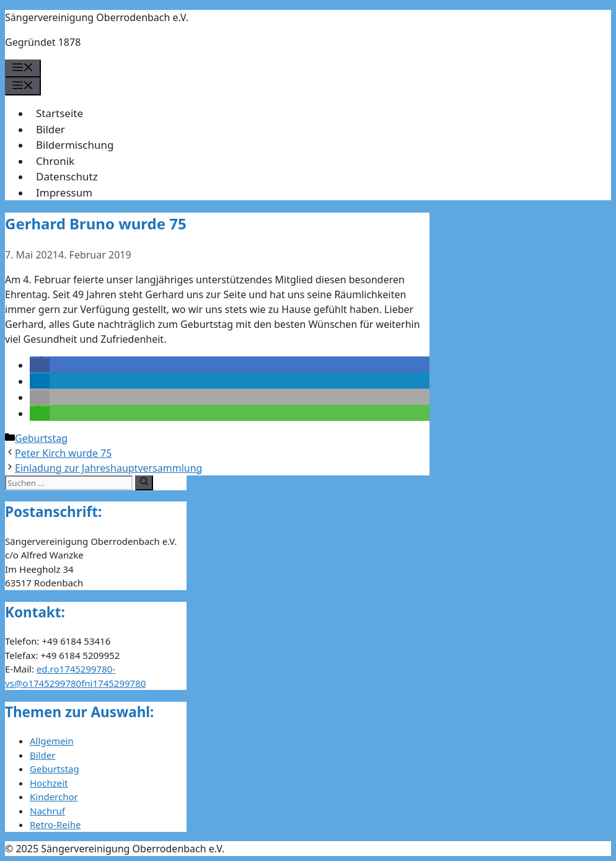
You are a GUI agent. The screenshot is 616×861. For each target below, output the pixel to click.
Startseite (59, 113)
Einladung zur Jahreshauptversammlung (108, 468)
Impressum (64, 192)
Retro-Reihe (55, 824)
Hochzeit (49, 783)
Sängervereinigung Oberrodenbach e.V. (97, 17)
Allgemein (52, 741)
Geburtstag (41, 438)
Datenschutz (67, 176)
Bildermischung (75, 145)
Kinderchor (54, 797)
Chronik (55, 161)
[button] (40, 365)
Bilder (51, 129)
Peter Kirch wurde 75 (63, 453)
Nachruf (47, 811)
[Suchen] (144, 483)
